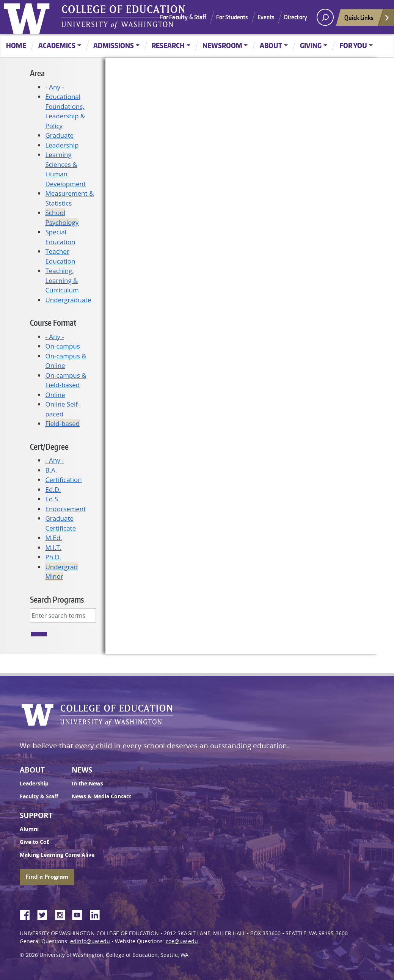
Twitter (45, 914)
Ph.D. (53, 557)
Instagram (63, 914)
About (271, 45)
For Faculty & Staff (183, 17)
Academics (57, 45)
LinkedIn (97, 914)
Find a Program (47, 877)
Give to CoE (35, 842)
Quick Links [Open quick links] (367, 20)
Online (55, 395)
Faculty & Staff (39, 796)
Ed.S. (52, 499)
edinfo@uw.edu (90, 941)
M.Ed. (53, 538)
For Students (232, 17)
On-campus (62, 346)
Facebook (28, 914)
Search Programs (57, 599)
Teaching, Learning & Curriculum (62, 280)
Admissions (114, 45)
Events (266, 17)
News (82, 770)
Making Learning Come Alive (57, 855)
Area (37, 73)
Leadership (62, 145)
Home (16, 45)
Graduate (59, 135)
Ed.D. (53, 489)
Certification (63, 480)
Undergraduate (68, 300)
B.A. (51, 470)
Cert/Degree (49, 447)
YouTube (80, 914)
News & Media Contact (101, 796)
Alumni (29, 829)
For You (353, 45)
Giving (311, 45)
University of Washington (28, 17)
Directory (296, 17)
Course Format (53, 323)
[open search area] (325, 17)
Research (168, 45)
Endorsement (65, 509)
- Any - (54, 87)
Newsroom (222, 45)
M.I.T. (53, 547)
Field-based (62, 423)
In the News (87, 784)
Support (36, 815)
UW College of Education (123, 17)
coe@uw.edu (182, 941)
